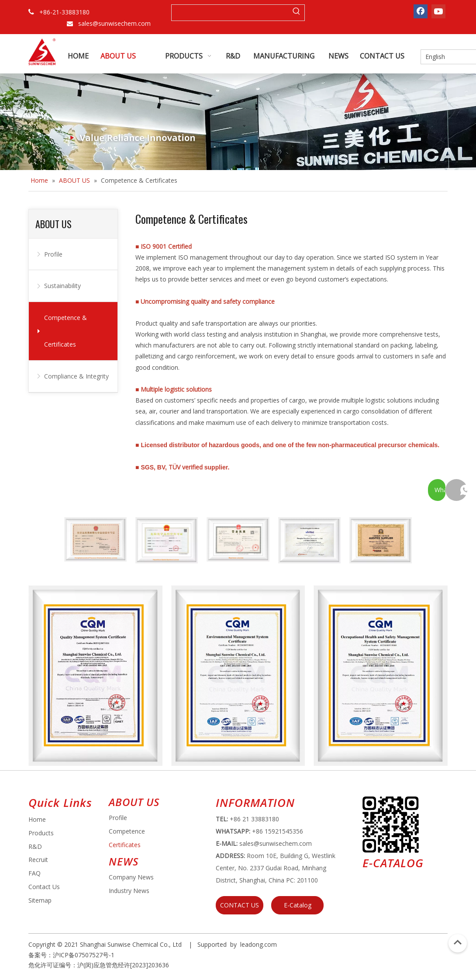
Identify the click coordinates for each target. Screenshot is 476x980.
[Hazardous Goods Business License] (167, 540)
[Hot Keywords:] (297, 13)
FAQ (34, 873)
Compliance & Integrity (76, 376)
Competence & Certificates (66, 331)
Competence (127, 831)
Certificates (125, 845)
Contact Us (44, 887)
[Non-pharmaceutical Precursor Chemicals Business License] (95, 539)
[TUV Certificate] (309, 540)
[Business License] (238, 539)
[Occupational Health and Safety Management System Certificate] (381, 676)
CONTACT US (240, 905)
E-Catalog (298, 905)
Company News (131, 877)
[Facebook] (421, 11)
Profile (53, 254)
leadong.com (259, 944)
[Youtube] (438, 11)
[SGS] (381, 540)
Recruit (38, 860)
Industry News (129, 891)
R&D (35, 846)
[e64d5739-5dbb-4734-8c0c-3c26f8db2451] (391, 825)
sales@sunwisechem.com (114, 23)
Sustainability (62, 286)
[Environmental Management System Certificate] (238, 676)
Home (37, 819)
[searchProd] (230, 13)
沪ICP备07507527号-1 (84, 955)
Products (41, 833)
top (458, 942)
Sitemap (40, 900)
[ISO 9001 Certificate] (95, 676)
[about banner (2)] (238, 122)
